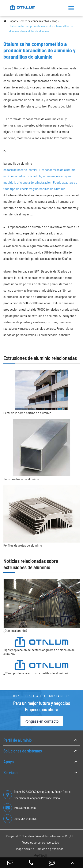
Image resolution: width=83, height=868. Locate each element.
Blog (55, 21)
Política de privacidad (50, 849)
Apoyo (9, 762)
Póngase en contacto (42, 721)
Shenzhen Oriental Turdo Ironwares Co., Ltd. (49, 836)
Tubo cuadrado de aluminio (21, 479)
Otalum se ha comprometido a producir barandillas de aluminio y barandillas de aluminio (41, 29)
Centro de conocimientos (34, 21)
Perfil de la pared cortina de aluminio (27, 413)
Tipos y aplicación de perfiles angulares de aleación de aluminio (39, 652)
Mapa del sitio (25, 849)
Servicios (11, 772)
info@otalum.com (20, 808)
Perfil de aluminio (18, 740)
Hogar (12, 21)
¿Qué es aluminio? (15, 630)
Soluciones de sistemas (23, 751)
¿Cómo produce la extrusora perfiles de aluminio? (36, 673)
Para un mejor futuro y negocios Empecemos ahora (41, 706)
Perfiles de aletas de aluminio (23, 545)
